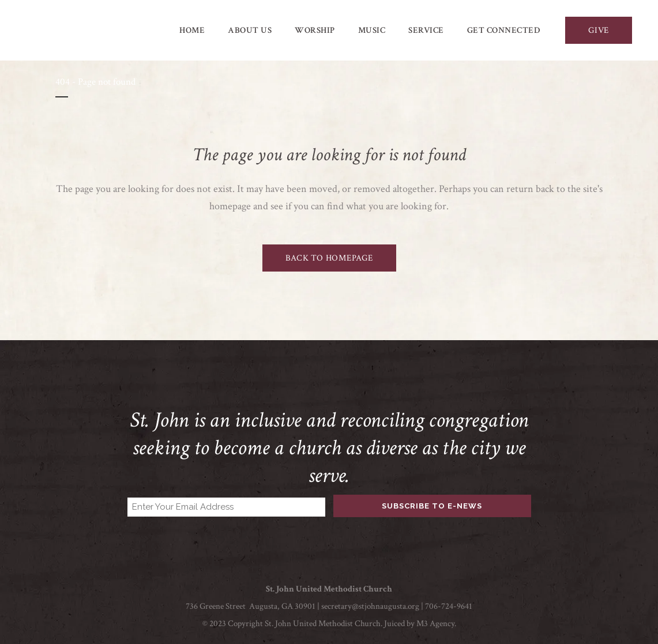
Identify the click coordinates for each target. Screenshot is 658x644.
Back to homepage (329, 258)
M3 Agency (435, 624)
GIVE (599, 30)
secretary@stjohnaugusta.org (370, 606)
